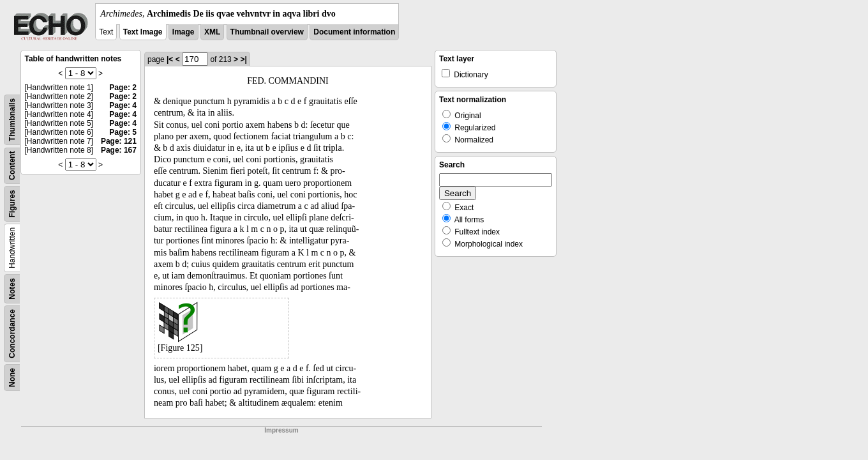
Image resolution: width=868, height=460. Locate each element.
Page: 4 (123, 105)
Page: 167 (119, 150)
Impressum (281, 430)
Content (12, 166)
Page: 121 (119, 141)
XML (212, 32)
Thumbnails (12, 120)
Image (183, 32)
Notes (12, 288)
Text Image (143, 32)
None (12, 378)
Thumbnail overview (267, 32)
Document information (354, 32)
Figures (12, 203)
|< (170, 59)
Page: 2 (123, 88)
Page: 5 (123, 132)
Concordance (12, 334)
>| (243, 59)
